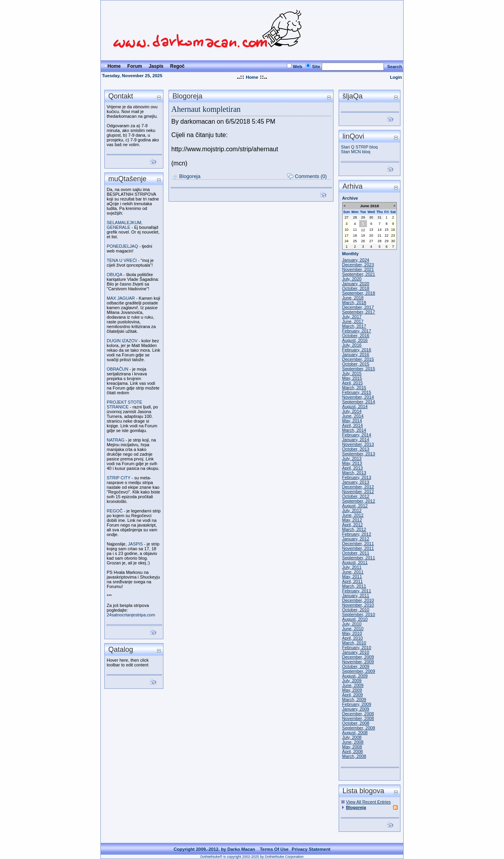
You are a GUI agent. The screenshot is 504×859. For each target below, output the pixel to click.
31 (380, 217)
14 (380, 230)
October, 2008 (356, 723)
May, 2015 (352, 378)
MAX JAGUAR (121, 298)
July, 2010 (352, 624)
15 (387, 230)
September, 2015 (359, 369)
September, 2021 (359, 274)
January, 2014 (356, 440)
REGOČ (115, 511)
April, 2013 (353, 468)
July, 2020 (352, 279)
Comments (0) (311, 176)
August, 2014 (355, 406)
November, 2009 (358, 662)
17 (346, 236)
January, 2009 (356, 709)
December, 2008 (358, 714)
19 (363, 236)
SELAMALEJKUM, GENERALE (125, 225)
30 (371, 217)
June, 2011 (353, 572)
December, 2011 (358, 544)
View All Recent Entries (369, 802)
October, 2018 (356, 288)
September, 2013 (359, 454)
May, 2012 (352, 520)
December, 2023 (358, 265)
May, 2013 (352, 463)
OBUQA (114, 275)
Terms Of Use (274, 849)
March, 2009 (354, 699)
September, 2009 (359, 671)
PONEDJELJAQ (122, 246)
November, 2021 (358, 269)
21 (380, 236)
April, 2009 (353, 695)
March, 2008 (354, 756)
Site (316, 67)
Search (395, 67)
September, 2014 (359, 402)
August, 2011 (355, 562)
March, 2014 (354, 430)
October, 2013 (356, 449)
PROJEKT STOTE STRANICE (124, 404)
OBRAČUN (118, 369)
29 (363, 217)
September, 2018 (359, 293)
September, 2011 (359, 558)
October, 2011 (356, 553)
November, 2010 (358, 605)
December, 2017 (358, 307)
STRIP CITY (119, 478)
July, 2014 (352, 411)
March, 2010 (354, 643)
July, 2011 (352, 567)
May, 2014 (352, 421)
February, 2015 (357, 392)
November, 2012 (358, 492)
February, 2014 (357, 435)
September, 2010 (359, 614)
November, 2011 (358, 548)
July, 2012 (352, 510)
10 (346, 230)
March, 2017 (354, 326)
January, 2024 (356, 260)
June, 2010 (353, 629)
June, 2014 (353, 416)
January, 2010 (356, 652)
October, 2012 (356, 496)
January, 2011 (356, 596)
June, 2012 (353, 515)
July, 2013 (352, 458)
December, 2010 (358, 600)
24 (346, 241)
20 (371, 236)
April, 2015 (353, 383)
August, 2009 (355, 676)
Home (252, 77)
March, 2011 (354, 586)
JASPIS (135, 544)
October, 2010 (356, 610)
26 (363, 241)
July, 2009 (352, 681)
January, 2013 (356, 482)
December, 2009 (358, 657)
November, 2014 (358, 397)
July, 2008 (352, 737)
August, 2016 (355, 340)
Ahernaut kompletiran (206, 109)
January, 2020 (356, 284)
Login (396, 77)
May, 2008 (352, 747)
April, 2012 (353, 525)
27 (346, 217)
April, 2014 (353, 425)
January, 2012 (356, 539)
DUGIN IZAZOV (122, 341)
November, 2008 (358, 718)
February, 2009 (357, 704)
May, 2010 (352, 633)
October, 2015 (356, 364)
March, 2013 (354, 473)
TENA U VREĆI (122, 260)
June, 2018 (353, 298)
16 (393, 230)
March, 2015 (354, 388)
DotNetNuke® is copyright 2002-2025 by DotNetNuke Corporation (252, 857)
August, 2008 (355, 733)
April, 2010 (353, 638)
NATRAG (116, 440)
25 (355, 241)
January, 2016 (356, 354)
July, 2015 (352, 373)
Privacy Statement (311, 849)
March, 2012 (354, 529)
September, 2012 (359, 501)
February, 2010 (357, 647)
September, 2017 (359, 312)
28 (355, 217)
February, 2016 (357, 350)
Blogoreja (190, 176)
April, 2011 (353, 581)
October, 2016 (356, 336)
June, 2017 (353, 321)
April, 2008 (353, 751)
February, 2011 (357, 591)
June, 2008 (353, 742)
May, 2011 (352, 577)
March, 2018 (354, 302)
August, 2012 (355, 506)
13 (371, 230)
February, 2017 (357, 331)
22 (387, 236)
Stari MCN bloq (356, 152)
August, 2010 (355, 619)
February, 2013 (357, 477)
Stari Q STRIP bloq (359, 147)
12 (363, 230)
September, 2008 (359, 728)
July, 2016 (352, 345)
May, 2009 (352, 690)
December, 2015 (358, 359)
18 (355, 236)
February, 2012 (357, 534)
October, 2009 (356, 666)
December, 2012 (358, 487)
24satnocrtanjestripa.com (131, 615)
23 (393, 236)
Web (298, 67)
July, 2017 (352, 317)
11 (355, 230)
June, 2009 (353, 685)
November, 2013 (358, 444)
